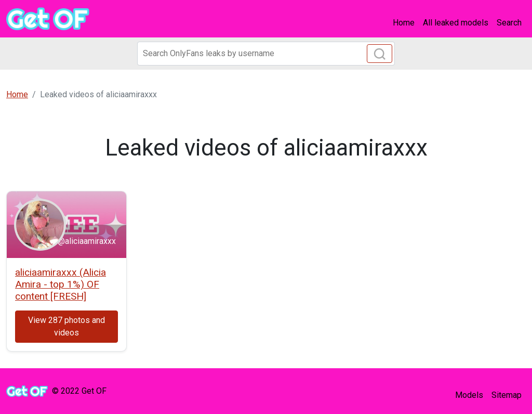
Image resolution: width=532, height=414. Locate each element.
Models (469, 395)
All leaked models (456, 23)
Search (509, 23)
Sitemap (507, 395)
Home (404, 23)
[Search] (266, 54)
